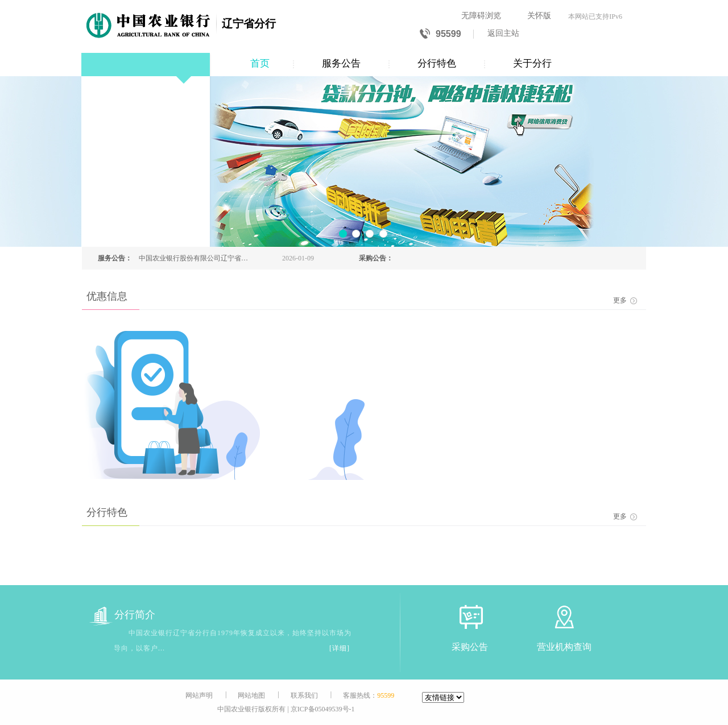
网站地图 (251, 695)
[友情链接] (443, 697)
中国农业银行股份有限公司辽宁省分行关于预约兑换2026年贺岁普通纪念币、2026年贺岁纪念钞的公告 (193, 258)
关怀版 (539, 16)
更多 (625, 300)
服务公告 (341, 63)
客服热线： (369, 695)
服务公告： (115, 258)
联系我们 (304, 695)
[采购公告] (470, 617)
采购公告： (376, 258)
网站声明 (199, 695)
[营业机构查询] (564, 617)
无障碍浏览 (481, 16)
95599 (440, 34)
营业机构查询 (564, 647)
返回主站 (503, 33)
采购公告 (470, 647)
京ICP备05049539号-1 (323, 709)
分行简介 (122, 615)
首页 (260, 63)
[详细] (340, 648)
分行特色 (437, 63)
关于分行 (532, 63)
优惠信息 (107, 296)
